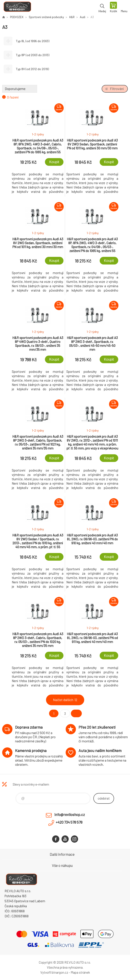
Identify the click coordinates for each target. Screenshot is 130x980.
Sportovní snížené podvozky (46, 17)
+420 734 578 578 (69, 822)
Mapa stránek (80, 972)
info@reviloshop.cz (70, 814)
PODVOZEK (17, 17)
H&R (72, 17)
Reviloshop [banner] (17, 8)
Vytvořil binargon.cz (54, 972)
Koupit (54, 162)
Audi (83, 17)
